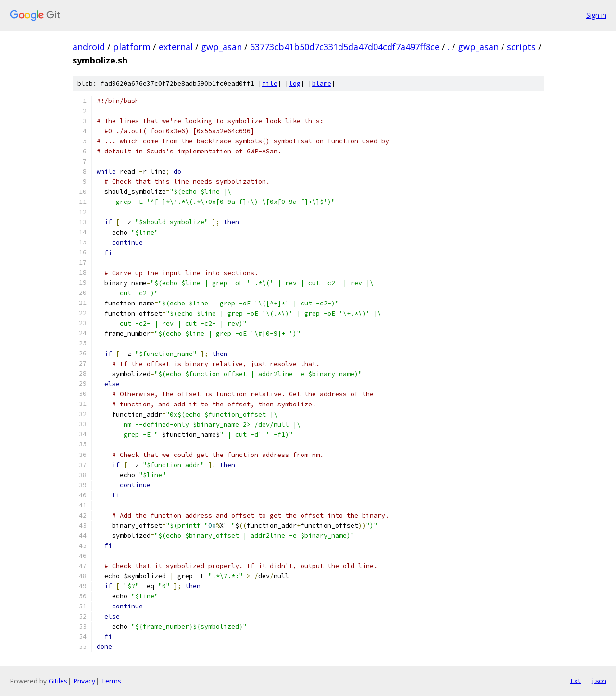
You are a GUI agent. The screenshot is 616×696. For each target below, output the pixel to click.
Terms (111, 681)
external (176, 47)
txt (576, 681)
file (270, 83)
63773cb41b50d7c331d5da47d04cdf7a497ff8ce (345, 47)
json (599, 681)
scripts (521, 47)
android (89, 47)
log (295, 83)
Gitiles (58, 681)
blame (322, 83)
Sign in (596, 15)
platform (132, 47)
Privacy (84, 681)
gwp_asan (221, 47)
